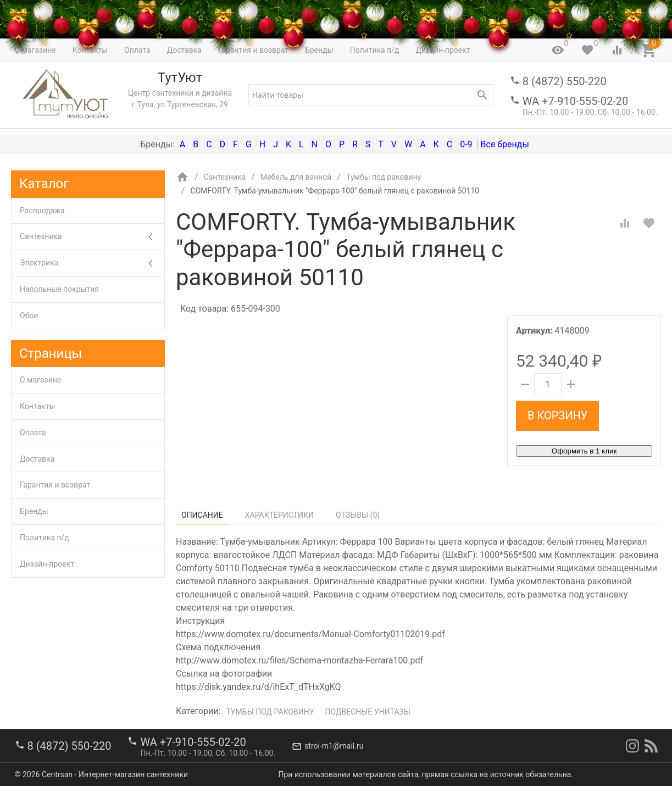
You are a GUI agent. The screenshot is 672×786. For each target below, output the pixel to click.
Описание (202, 515)
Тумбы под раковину (270, 712)
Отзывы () (358, 515)
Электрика (92, 263)
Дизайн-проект (47, 564)
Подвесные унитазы (368, 712)
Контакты (37, 406)
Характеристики (279, 515)
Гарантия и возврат (55, 485)
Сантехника (92, 237)
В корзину (557, 416)
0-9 (466, 144)
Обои (29, 315)
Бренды (34, 511)
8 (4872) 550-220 (565, 81)
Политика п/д (45, 538)
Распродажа (42, 211)
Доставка (37, 459)
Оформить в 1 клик (584, 451)
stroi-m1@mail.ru (334, 746)
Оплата (33, 433)
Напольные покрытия (59, 289)
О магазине (40, 380)
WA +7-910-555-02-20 (575, 101)
